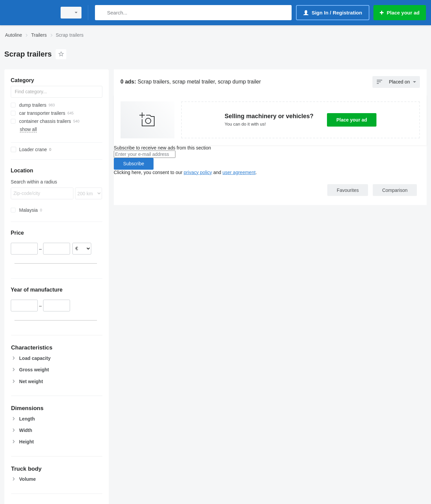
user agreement (239, 172)
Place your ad (352, 120)
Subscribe (134, 164)
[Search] (102, 13)
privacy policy (198, 172)
